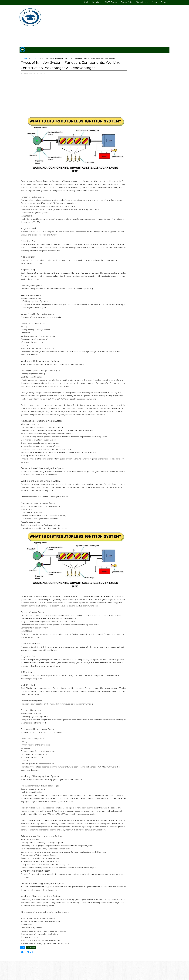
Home (28, 58)
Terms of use (138, 2)
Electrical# (36, 966)
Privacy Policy (122, 2)
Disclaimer (92, 2)
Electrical (36, 58)
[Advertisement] (121, 26)
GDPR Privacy (107, 2)
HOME (81, 2)
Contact (160, 2)
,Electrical (48, 81)
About (150, 2)
